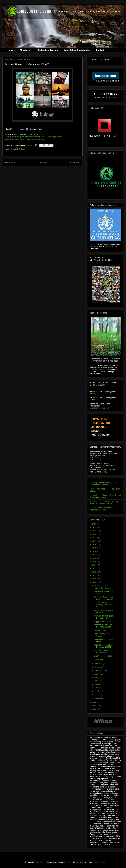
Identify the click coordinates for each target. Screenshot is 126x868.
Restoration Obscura (48, 50)
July (96, 678)
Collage (22, 149)
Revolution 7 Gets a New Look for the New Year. (104, 598)
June (97, 681)
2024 (95, 531)
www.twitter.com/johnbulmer (36, 139)
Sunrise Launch (100, 630)
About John (25, 50)
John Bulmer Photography (77, 50)
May (96, 684)
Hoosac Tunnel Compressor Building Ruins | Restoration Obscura (104, 503)
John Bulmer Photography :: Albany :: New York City (104, 605)
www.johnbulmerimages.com (35, 137)
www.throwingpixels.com (54, 137)
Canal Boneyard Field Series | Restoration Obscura (101, 509)
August (98, 674)
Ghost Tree (98, 659)
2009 (95, 582)
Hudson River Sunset (102, 588)
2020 (95, 544)
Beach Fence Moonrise (103, 656)
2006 (95, 709)
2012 (95, 572)
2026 (95, 524)
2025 (95, 527)
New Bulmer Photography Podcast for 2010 (104, 617)
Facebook (94, 394)
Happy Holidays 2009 (102, 621)
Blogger (102, 862)
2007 (95, 706)
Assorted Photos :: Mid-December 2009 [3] (103, 626)
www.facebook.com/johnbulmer (15, 139)
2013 (95, 569)
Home (11, 50)
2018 (95, 551)
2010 (95, 579)
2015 (95, 562)
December (99, 585)
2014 (95, 565)
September (99, 671)
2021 (95, 541)
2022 (95, 538)
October (98, 667)
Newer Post (10, 162)
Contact (100, 50)
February (98, 695)
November (99, 664)
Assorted (14, 149)
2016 (95, 558)
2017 (95, 555)
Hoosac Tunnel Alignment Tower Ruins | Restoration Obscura (105, 496)
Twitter (92, 400)
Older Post (75, 162)
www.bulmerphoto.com (106, 470)
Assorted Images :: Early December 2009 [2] (104, 646)
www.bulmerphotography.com (14, 137)
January (98, 698)
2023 (95, 534)
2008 (95, 702)
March (97, 691)
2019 (95, 548)
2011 (95, 575)
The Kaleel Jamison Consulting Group (102, 652)
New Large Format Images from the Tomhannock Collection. (104, 484)
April (96, 688)
